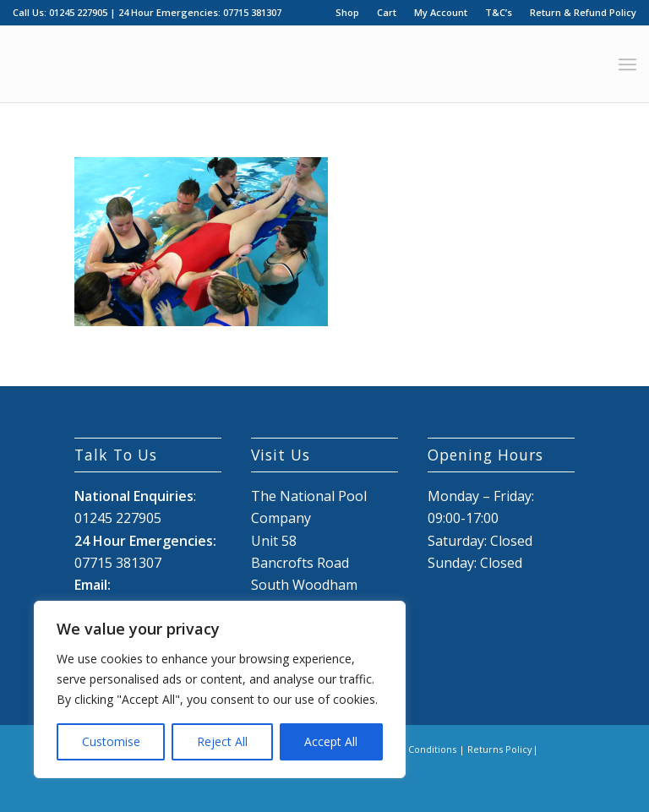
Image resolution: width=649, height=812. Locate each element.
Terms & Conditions (411, 749)
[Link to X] (537, 791)
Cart (387, 12)
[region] (220, 689)
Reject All (222, 741)
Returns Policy (500, 749)
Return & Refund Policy (583, 12)
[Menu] (627, 64)
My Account (441, 12)
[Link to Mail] (562, 791)
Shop (347, 12)
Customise (111, 741)
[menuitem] (348, 13)
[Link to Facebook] (511, 791)
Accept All (331, 741)
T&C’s (499, 12)
